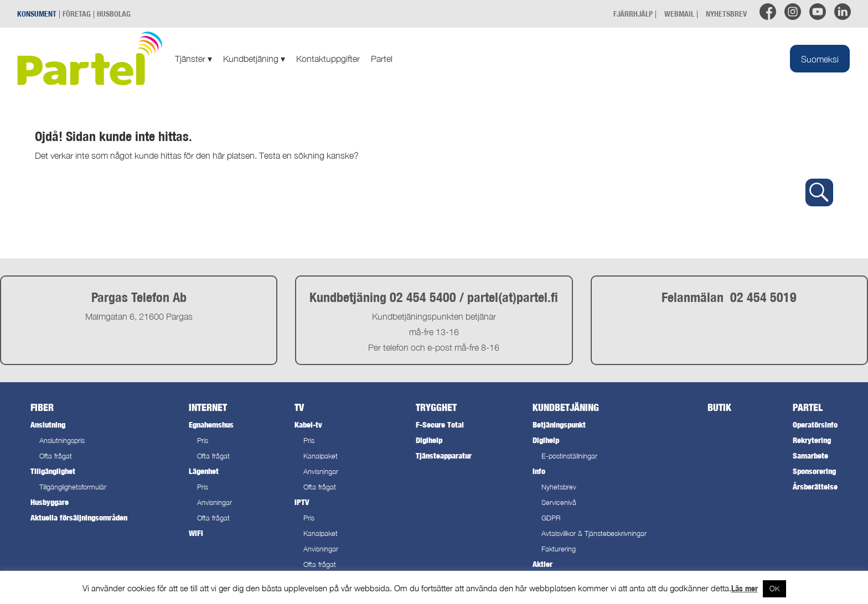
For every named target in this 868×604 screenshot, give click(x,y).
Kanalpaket (321, 456)
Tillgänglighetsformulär (73, 487)
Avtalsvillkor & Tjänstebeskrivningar (594, 533)
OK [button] (774, 589)
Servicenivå (559, 503)
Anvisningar (215, 503)
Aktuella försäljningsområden (79, 517)
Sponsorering (814, 471)
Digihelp (429, 440)
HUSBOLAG (114, 14)
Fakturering (559, 549)
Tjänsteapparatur (444, 455)
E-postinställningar (569, 456)
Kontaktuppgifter (328, 59)
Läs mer (745, 588)
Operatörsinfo (815, 425)
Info (539, 471)
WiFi (196, 533)
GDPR (551, 518)
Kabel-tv (308, 425)
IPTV (302, 502)
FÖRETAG (77, 14)
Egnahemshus (211, 425)
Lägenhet (204, 471)
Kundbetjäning (254, 59)
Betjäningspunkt (559, 425)
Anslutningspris (62, 441)
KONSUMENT (37, 14)
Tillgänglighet (53, 471)
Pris (203, 441)
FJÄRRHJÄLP (633, 14)
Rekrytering (812, 440)
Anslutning (48, 425)
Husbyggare (50, 502)
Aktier (542, 564)
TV (299, 407)
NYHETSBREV (726, 14)
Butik (719, 407)
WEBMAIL (679, 14)
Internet (208, 407)
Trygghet (436, 407)
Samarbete (810, 455)
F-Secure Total (440, 425)
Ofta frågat (56, 456)
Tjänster (193, 59)
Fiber (42, 407)
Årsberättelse (815, 486)
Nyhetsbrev (559, 487)
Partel (382, 59)
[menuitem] (820, 59)
